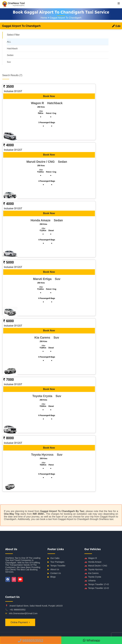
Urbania (90, 581)
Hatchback (12, 48)
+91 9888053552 (18, 610)
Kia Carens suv (47, 338)
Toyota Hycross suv (47, 455)
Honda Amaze (93, 562)
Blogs (52, 577)
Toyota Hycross (94, 569)
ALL (9, 42)
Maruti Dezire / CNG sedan (47, 162)
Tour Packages (56, 562)
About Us (53, 569)
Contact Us (54, 573)
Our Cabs (53, 558)
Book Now (49, 96)
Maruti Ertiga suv (47, 279)
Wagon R (91, 558)
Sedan (10, 55)
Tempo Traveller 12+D (97, 588)
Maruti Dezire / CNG (96, 566)
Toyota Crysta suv (47, 396)
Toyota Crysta (93, 577)
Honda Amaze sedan (47, 220)
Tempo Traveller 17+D (97, 584)
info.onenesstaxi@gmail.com (23, 613)
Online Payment (19, 622)
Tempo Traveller (56, 566)
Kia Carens (92, 573)
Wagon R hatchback (47, 103)
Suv (9, 62)
